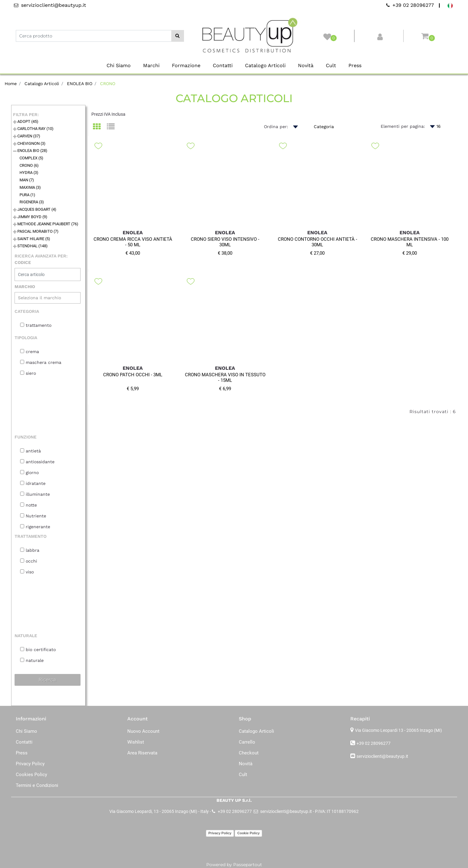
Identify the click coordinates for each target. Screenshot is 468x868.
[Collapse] (15, 151)
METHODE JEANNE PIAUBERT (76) (48, 224)
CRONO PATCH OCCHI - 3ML (133, 375)
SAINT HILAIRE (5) (34, 239)
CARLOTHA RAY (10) (35, 129)
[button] (178, 36)
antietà (33, 451)
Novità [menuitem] (306, 65)
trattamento (39, 325)
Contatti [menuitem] (223, 65)
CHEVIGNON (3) (31, 143)
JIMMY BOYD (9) (32, 217)
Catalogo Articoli (42, 84)
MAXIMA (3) (30, 187)
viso (30, 572)
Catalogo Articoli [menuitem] (265, 65)
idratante (36, 483)
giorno (32, 473)
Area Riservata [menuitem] (142, 753)
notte (31, 505)
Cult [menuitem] (331, 65)
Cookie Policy (248, 833)
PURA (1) (27, 195)
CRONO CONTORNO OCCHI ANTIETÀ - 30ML (317, 242)
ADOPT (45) (28, 121)
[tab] (100, 127)
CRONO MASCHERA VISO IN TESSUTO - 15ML (225, 378)
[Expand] (15, 122)
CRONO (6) (29, 165)
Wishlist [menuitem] (136, 742)
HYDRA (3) (29, 173)
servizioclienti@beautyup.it (382, 756)
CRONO (108, 84)
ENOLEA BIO (80, 84)
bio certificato (41, 650)
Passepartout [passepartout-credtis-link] (248, 865)
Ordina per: (276, 127)
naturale (35, 660)
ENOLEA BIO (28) (32, 151)
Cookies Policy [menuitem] (31, 775)
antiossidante (40, 462)
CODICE (23, 262)
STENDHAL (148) (33, 246)
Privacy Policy (220, 833)
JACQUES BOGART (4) (37, 209)
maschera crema (44, 362)
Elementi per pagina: (403, 126)
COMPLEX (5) (31, 158)
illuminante (38, 494)
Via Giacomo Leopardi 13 (398, 730)
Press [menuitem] (355, 65)
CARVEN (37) (29, 136)
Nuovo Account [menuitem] (143, 731)
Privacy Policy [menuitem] (30, 764)
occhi (31, 561)
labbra (33, 550)
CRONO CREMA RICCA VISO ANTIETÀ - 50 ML (133, 242)
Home (11, 84)
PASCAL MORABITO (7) (38, 231)
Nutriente (36, 516)
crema (32, 352)
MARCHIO (25, 287)
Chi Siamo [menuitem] (119, 65)
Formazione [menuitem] (186, 65)
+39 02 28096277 (374, 743)
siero (31, 373)
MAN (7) (27, 180)
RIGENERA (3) (32, 202)
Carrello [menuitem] (247, 742)
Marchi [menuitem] (151, 65)
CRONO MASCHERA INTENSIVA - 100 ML (410, 242)
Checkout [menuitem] (249, 753)
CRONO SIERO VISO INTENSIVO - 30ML (225, 242)
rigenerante (38, 527)
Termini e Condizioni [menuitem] (37, 785)
